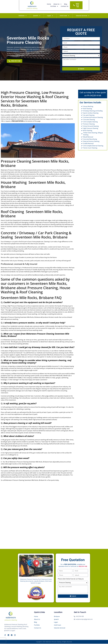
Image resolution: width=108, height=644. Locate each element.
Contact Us (74, 7)
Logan (50, 16)
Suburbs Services (83, 16)
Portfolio (63, 7)
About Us (47, 7)
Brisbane (23, 16)
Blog (56, 7)
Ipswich (37, 16)
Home (39, 7)
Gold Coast (65, 16)
